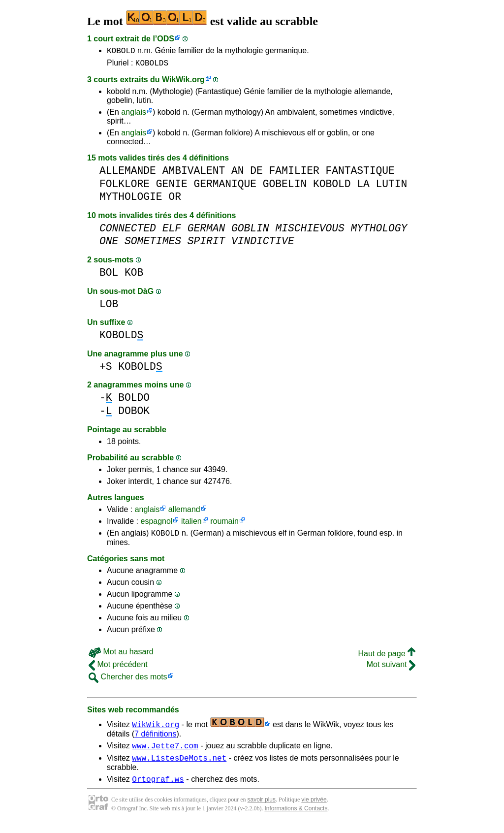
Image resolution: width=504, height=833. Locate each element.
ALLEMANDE (128, 174)
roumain (224, 524)
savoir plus (262, 808)
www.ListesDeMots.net (179, 765)
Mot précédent (118, 669)
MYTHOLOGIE (131, 200)
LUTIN (391, 187)
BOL (109, 275)
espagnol (156, 524)
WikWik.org (183, 82)
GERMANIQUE (225, 187)
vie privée (314, 808)
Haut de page (387, 658)
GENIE (172, 187)
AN (238, 174)
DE (256, 174)
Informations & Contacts (296, 817)
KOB (134, 275)
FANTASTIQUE (360, 174)
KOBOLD (121, 52)
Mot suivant (391, 669)
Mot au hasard (121, 656)
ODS (166, 39)
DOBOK (134, 414)
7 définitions (155, 738)
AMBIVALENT (194, 174)
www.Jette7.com (165, 751)
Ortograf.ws (158, 788)
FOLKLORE (125, 187)
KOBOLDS (152, 65)
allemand (184, 512)
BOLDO (134, 400)
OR (175, 200)
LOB (109, 307)
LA (363, 187)
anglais (134, 115)
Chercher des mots (128, 681)
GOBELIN (285, 187)
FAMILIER (294, 174)
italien (191, 524)
